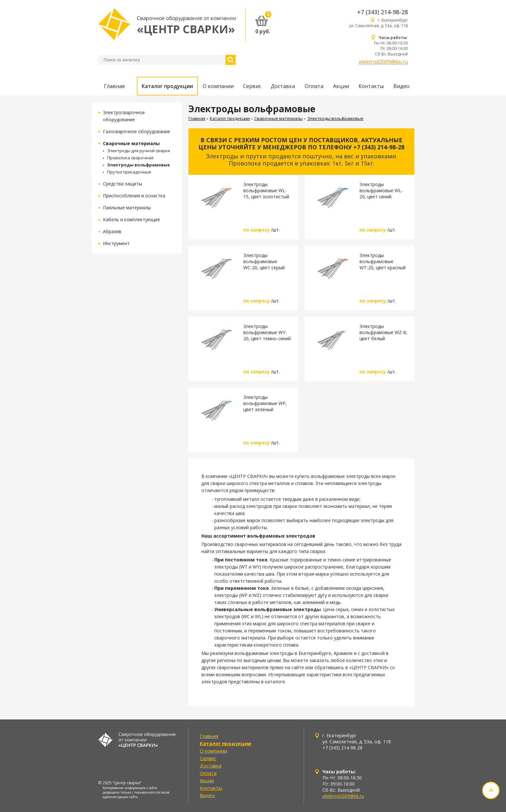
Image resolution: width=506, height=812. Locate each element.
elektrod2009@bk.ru (383, 62)
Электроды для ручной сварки (139, 151)
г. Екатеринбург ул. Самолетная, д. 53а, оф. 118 (379, 23)
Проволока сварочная (130, 158)
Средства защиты (122, 184)
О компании (218, 86)
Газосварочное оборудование (137, 131)
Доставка (283, 86)
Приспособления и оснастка (134, 196)
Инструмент (116, 243)
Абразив (112, 231)
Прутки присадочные (129, 172)
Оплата (314, 86)
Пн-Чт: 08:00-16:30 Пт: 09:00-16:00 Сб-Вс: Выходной (391, 46)
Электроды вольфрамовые (138, 165)
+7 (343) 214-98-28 (383, 12)
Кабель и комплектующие (132, 219)
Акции (341, 86)
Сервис (252, 86)
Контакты (371, 86)
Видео (401, 86)
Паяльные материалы (127, 208)
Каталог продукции (167, 86)
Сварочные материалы (131, 143)
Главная (114, 86)
